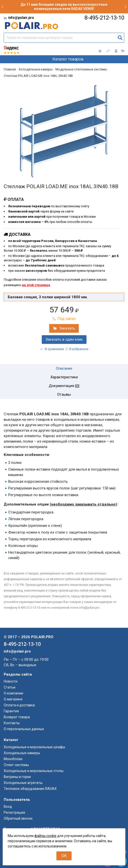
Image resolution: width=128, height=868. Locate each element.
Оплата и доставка (19, 705)
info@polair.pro (21, 18)
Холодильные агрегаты (23, 783)
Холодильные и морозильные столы (34, 771)
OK (64, 856)
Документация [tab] (64, 386)
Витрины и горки (17, 777)
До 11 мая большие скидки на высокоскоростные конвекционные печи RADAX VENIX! (64, 7)
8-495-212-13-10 (104, 18)
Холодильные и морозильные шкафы (34, 747)
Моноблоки (13, 759)
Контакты (12, 723)
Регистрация (14, 812)
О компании (13, 693)
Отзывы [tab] (64, 395)
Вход (8, 807)
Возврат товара (17, 717)
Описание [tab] (64, 369)
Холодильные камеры (22, 753)
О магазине (13, 699)
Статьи (10, 687)
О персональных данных (24, 729)
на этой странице (36, 285)
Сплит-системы (16, 765)
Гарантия (11, 711)
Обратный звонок (18, 818)
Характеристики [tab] (64, 377)
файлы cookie (45, 836)
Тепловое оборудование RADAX (30, 789)
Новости (11, 681)
